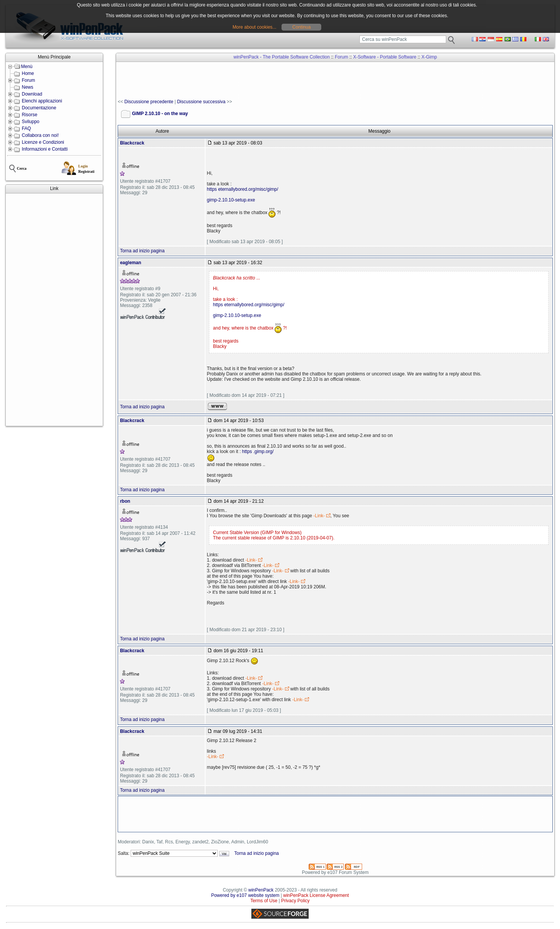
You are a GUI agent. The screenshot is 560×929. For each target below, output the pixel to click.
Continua (301, 27)
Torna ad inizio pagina (142, 251)
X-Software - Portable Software (385, 57)
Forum (28, 80)
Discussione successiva (201, 102)
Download (32, 94)
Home (28, 73)
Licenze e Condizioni (43, 142)
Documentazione (39, 108)
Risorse (30, 115)
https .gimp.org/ (258, 452)
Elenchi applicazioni (42, 101)
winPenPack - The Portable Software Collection (282, 57)
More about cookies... (255, 27)
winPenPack (261, 890)
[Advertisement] (54, 310)
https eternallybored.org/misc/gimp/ (243, 189)
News (28, 87)
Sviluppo (31, 122)
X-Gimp (429, 57)
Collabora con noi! (40, 135)
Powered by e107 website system (245, 895)
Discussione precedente (149, 102)
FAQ (26, 128)
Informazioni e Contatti (45, 149)
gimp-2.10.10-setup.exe (231, 200)
